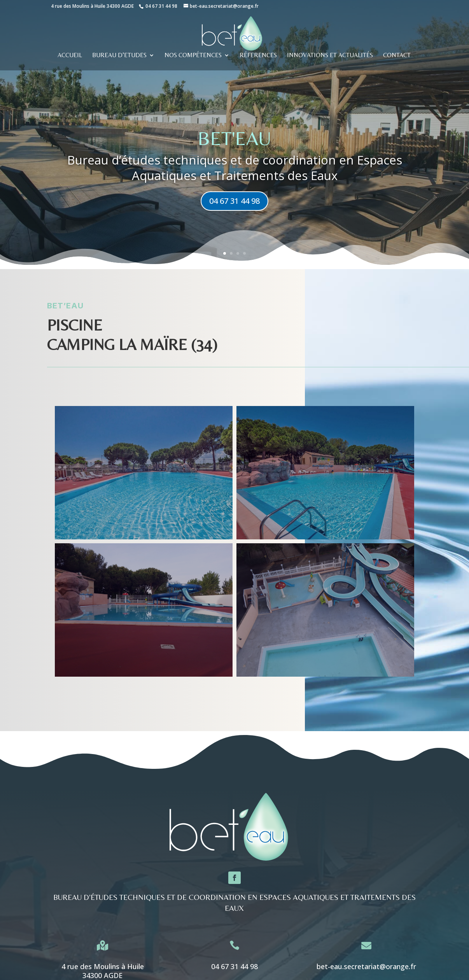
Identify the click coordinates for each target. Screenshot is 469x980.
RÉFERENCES (258, 56)
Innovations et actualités (330, 56)
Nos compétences (193, 56)
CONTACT (397, 56)
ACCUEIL (70, 56)
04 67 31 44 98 (161, 6)
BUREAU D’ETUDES (119, 56)
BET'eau (234, 138)
